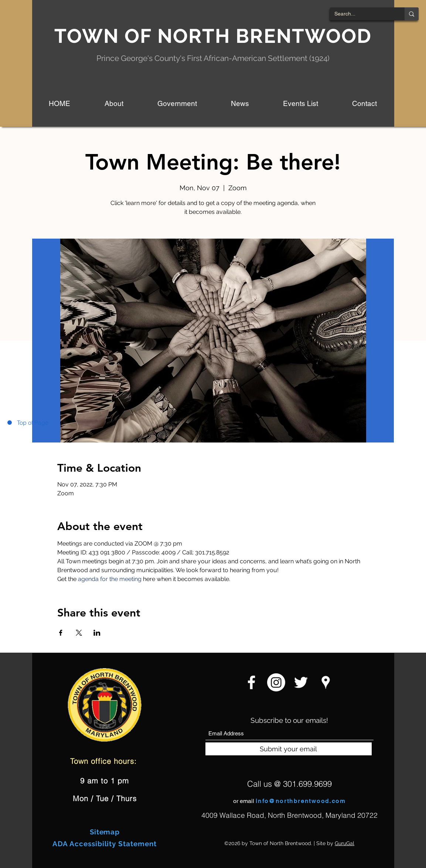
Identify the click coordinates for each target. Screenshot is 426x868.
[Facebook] (251, 682)
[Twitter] (301, 682)
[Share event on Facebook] (61, 633)
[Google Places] (326, 682)
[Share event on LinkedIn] (97, 633)
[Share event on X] (79, 633)
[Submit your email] (289, 749)
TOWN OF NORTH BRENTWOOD (213, 36)
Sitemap (105, 832)
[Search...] (362, 14)
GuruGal (345, 843)
